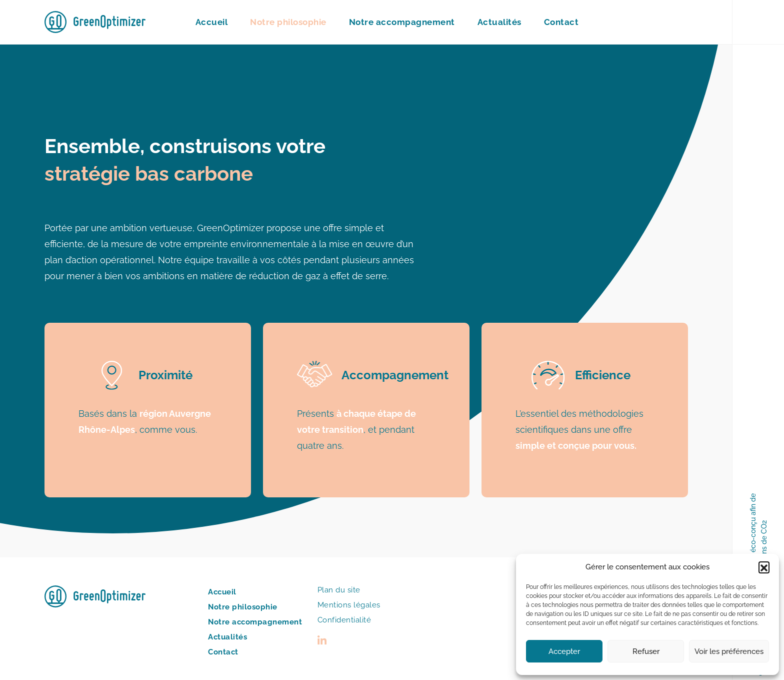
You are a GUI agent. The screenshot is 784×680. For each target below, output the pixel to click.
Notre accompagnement (402, 22)
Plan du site (339, 590)
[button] (764, 567)
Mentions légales (349, 605)
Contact (561, 22)
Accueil (212, 22)
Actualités (499, 22)
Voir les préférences (729, 651)
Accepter (564, 651)
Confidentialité (344, 620)
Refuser (646, 651)
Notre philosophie (288, 22)
